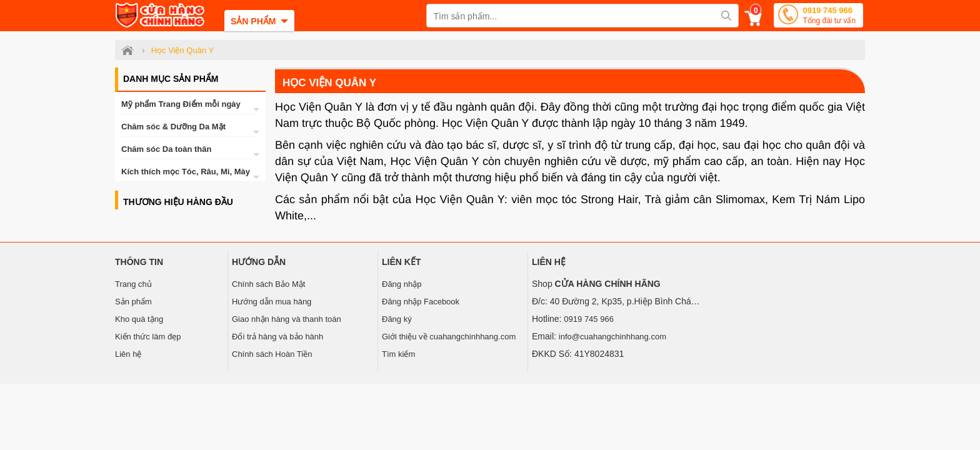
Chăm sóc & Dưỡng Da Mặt (173, 127)
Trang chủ (133, 284)
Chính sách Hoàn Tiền (272, 354)
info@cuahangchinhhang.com (612, 337)
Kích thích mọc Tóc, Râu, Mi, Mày (186, 172)
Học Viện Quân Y (329, 83)
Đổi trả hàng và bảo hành (277, 337)
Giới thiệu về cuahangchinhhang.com (449, 337)
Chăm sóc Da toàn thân (166, 149)
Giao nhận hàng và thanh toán (287, 319)
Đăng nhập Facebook (421, 302)
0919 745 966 (829, 17)
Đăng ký (397, 319)
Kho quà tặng (139, 319)
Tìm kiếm (398, 354)
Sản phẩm (133, 302)
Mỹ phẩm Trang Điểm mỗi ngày (181, 104)
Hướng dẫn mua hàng (272, 302)
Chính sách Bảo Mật (268, 284)
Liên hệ (128, 354)
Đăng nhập (402, 284)
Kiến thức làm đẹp (148, 337)
